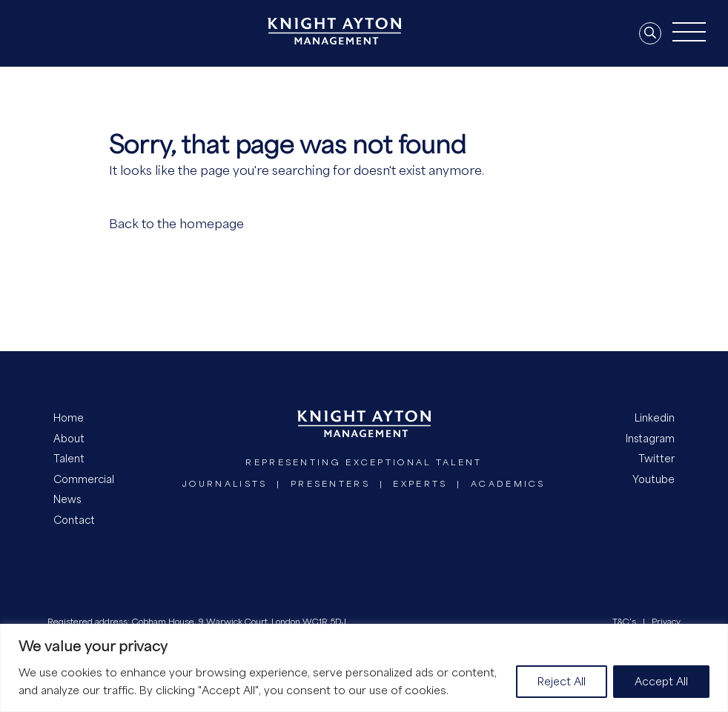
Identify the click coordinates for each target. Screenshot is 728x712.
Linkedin (655, 417)
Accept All (661, 681)
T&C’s (624, 621)
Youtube (653, 479)
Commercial (84, 479)
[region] (364, 668)
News (67, 499)
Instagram (650, 438)
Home (69, 417)
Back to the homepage (176, 223)
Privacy (666, 621)
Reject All (562, 681)
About (69, 438)
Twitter (656, 458)
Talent (69, 458)
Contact (74, 520)
